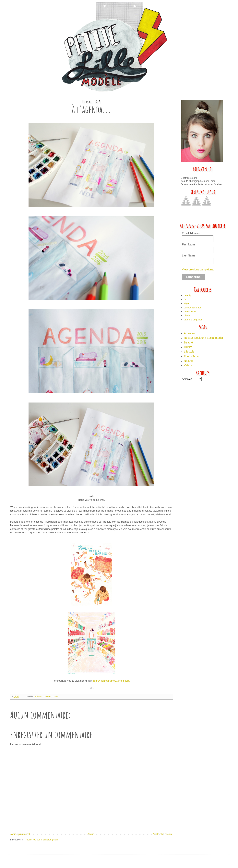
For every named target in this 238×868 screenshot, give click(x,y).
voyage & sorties (193, 308)
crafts (55, 696)
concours (47, 696)
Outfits (188, 347)
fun (186, 300)
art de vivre (190, 312)
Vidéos (188, 365)
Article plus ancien (162, 834)
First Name (189, 244)
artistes (38, 696)
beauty (187, 295)
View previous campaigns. (198, 269)
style (186, 304)
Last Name (189, 255)
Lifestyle (189, 352)
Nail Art (188, 361)
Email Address (191, 233)
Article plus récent (21, 834)
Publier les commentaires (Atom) (42, 840)
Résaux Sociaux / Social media (203, 338)
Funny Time (191, 356)
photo (187, 316)
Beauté (188, 342)
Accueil (91, 834)
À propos (190, 333)
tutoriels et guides (193, 320)
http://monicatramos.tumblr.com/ (112, 681)
